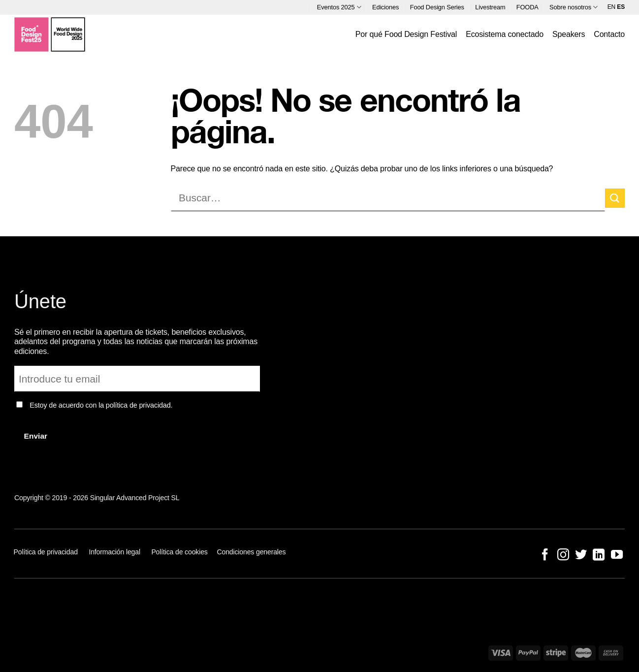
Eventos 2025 (339, 7)
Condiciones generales (252, 552)
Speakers (569, 34)
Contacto (609, 34)
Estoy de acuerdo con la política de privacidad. (101, 405)
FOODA (527, 7)
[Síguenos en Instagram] (563, 556)
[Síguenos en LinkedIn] (599, 556)
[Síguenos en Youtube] (616, 556)
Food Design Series (437, 7)
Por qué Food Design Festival (406, 34)
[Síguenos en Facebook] (545, 556)
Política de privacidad (47, 552)
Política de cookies (179, 552)
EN (611, 7)
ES (621, 7)
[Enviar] (615, 198)
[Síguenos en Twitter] (581, 556)
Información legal (114, 552)
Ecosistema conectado (505, 34)
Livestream (490, 7)
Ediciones (385, 7)
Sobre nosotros (574, 7)
